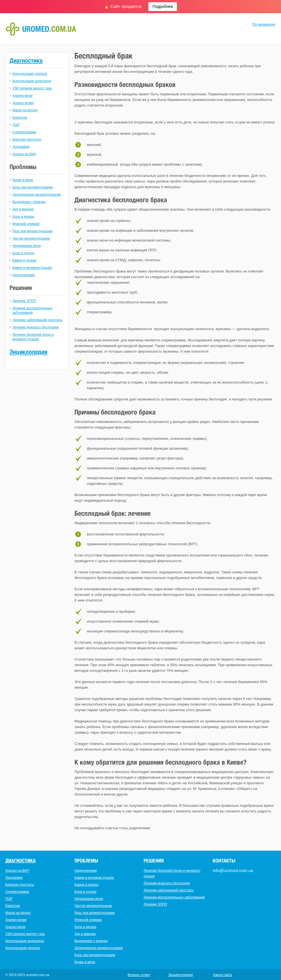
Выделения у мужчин (29, 202)
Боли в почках (23, 253)
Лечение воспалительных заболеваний (174, 897)
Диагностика (26, 60)
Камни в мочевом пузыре (32, 268)
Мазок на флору (25, 110)
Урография (21, 147)
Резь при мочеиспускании (32, 231)
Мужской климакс (26, 224)
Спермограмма (24, 132)
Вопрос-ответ (139, 975)
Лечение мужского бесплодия (36, 327)
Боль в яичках (23, 217)
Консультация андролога (32, 81)
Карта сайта (223, 975)
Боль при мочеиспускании (33, 187)
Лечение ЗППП (24, 301)
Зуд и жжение (23, 209)
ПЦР (16, 125)
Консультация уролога (30, 74)
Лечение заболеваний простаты (37, 320)
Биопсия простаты (27, 139)
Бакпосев (20, 118)
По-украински (264, 24)
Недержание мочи (27, 246)
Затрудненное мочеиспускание (37, 195)
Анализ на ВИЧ (24, 154)
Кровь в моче (23, 180)
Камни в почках (24, 260)
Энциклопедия (29, 352)
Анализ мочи (22, 96)
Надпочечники (23, 275)
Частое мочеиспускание (31, 238)
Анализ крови (23, 103)
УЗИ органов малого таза (32, 88)
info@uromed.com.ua (233, 870)
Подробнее (163, 6)
